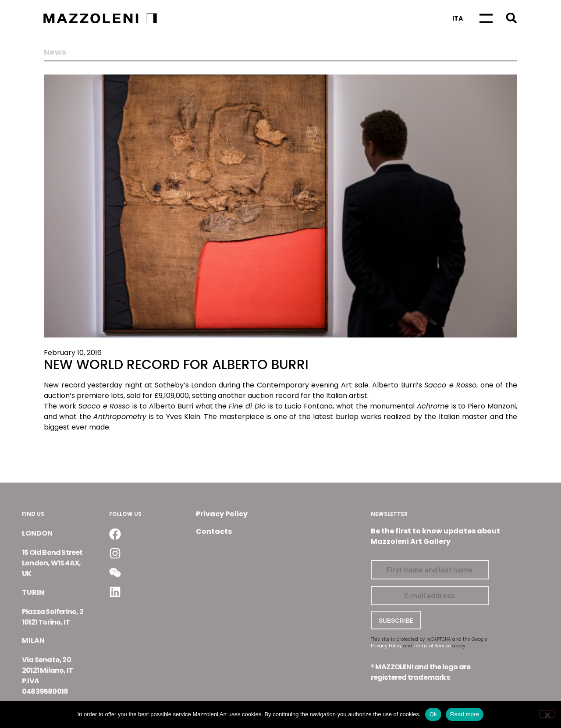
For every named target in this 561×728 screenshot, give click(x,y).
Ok (433, 714)
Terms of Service (432, 646)
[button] (511, 18)
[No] (547, 714)
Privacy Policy (222, 514)
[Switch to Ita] (458, 18)
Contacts (214, 531)
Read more (465, 714)
